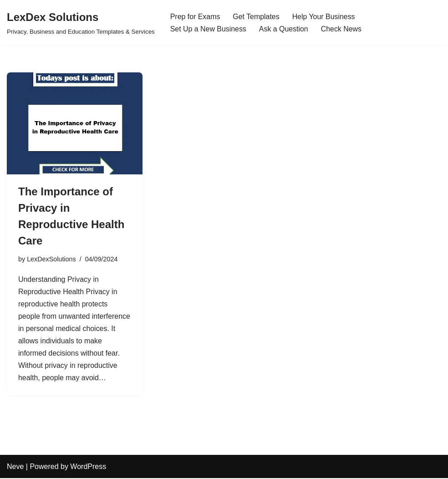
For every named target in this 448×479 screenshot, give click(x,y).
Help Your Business (324, 17)
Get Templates (257, 17)
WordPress (88, 467)
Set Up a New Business (209, 29)
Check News (342, 29)
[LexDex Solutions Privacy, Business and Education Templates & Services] (81, 23)
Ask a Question (284, 29)
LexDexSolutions (51, 259)
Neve (15, 467)
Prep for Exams (195, 17)
